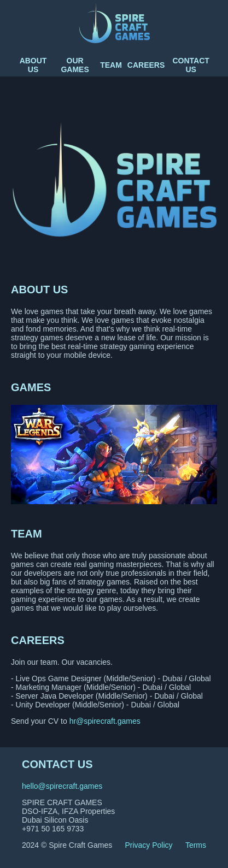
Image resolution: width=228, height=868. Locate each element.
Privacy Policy (148, 845)
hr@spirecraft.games (105, 721)
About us (33, 65)
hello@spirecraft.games (62, 786)
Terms (196, 845)
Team (111, 65)
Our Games (75, 65)
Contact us (191, 65)
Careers (146, 65)
